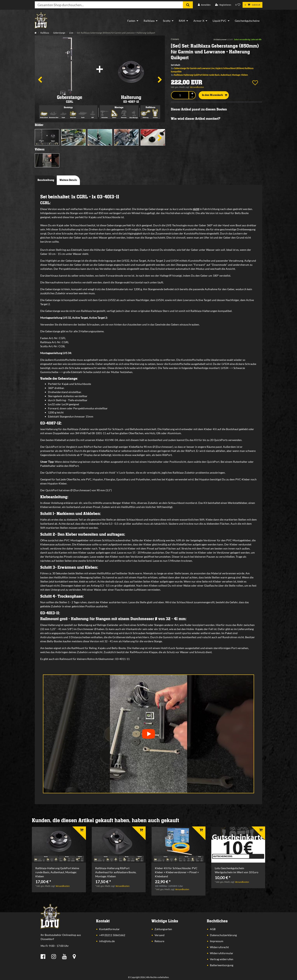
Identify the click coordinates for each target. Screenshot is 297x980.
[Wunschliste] (238, 5)
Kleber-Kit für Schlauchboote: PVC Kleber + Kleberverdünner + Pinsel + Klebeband (177, 872)
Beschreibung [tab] (46, 180)
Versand (159, 935)
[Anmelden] (204, 5)
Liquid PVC (220, 21)
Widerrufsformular (222, 953)
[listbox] (59, 845)
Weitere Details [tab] (68, 180)
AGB (213, 929)
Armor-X (199, 21)
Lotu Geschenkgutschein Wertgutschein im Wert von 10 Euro (237, 870)
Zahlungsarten (163, 929)
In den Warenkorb (215, 95)
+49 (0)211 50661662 (112, 935)
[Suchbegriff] (109, 5)
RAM (182, 21)
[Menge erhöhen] (192, 93)
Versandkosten (197, 87)
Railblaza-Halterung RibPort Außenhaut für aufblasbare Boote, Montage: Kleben (116, 872)
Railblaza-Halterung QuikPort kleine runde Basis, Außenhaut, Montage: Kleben (211, 75)
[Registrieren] (223, 5)
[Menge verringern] (192, 97)
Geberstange (59, 33)
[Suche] (188, 5)
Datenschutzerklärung (223, 935)
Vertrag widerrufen (222, 959)
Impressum (217, 941)
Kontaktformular (109, 929)
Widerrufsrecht (219, 947)
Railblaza (149, 21)
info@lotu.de (107, 941)
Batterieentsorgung (222, 965)
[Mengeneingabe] (180, 95)
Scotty (167, 21)
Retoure (159, 941)
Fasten (131, 21)
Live (71, 33)
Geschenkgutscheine (247, 21)
